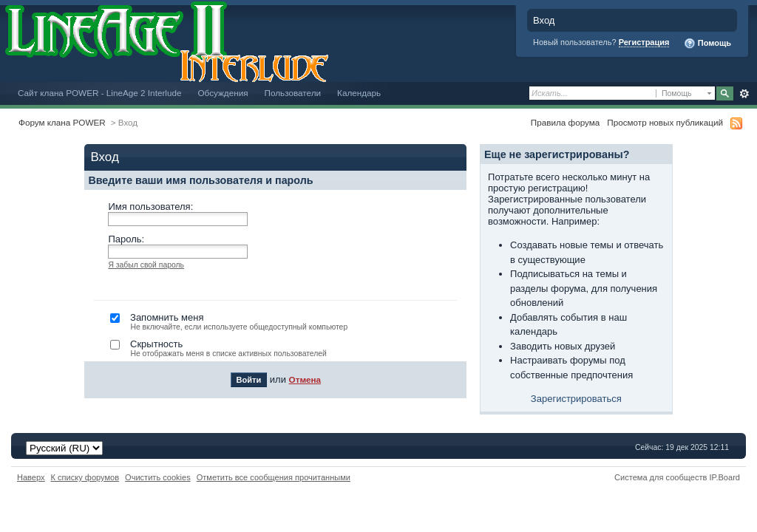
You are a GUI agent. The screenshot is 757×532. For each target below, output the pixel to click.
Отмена (305, 379)
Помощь (707, 44)
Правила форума (565, 122)
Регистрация (644, 42)
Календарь (359, 93)
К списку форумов (85, 477)
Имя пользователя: (150, 207)
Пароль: (126, 239)
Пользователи (293, 93)
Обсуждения (223, 93)
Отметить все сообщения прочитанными (274, 477)
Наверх (31, 477)
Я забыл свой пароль (146, 265)
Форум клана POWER (62, 122)
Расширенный (744, 94)
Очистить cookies (158, 477)
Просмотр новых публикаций (665, 122)
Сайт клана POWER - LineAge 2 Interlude (99, 93)
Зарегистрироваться (576, 399)
